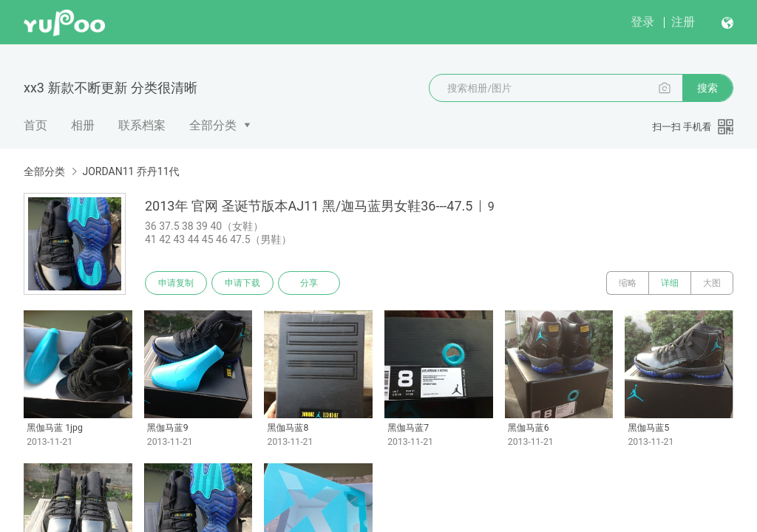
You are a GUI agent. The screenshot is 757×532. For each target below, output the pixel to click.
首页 (35, 125)
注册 (683, 22)
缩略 (628, 283)
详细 (670, 283)
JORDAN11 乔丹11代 (130, 171)
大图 (712, 283)
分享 (309, 283)
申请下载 (242, 283)
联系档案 (142, 125)
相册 (83, 125)
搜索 (707, 88)
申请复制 (176, 283)
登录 (642, 22)
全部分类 (213, 125)
